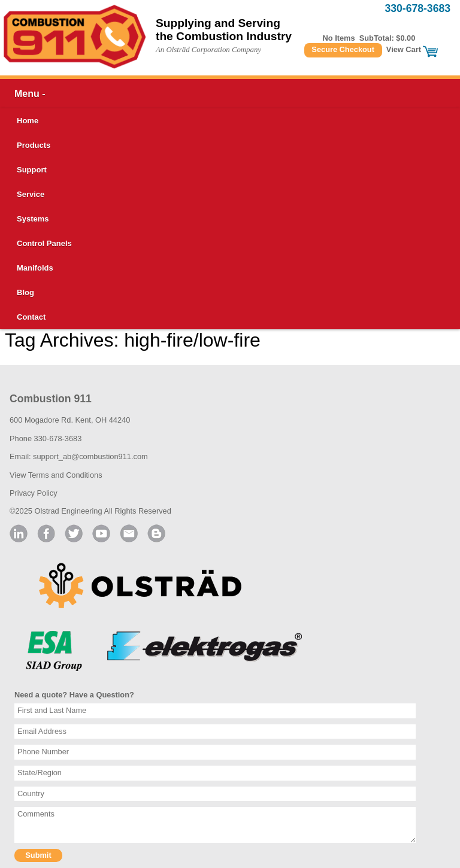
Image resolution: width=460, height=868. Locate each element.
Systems (33, 219)
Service (31, 194)
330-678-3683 (417, 8)
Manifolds (35, 268)
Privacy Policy (34, 493)
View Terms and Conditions (56, 475)
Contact (31, 317)
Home (28, 121)
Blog (25, 292)
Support (32, 170)
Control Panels (44, 243)
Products (34, 145)
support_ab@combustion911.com (90, 456)
